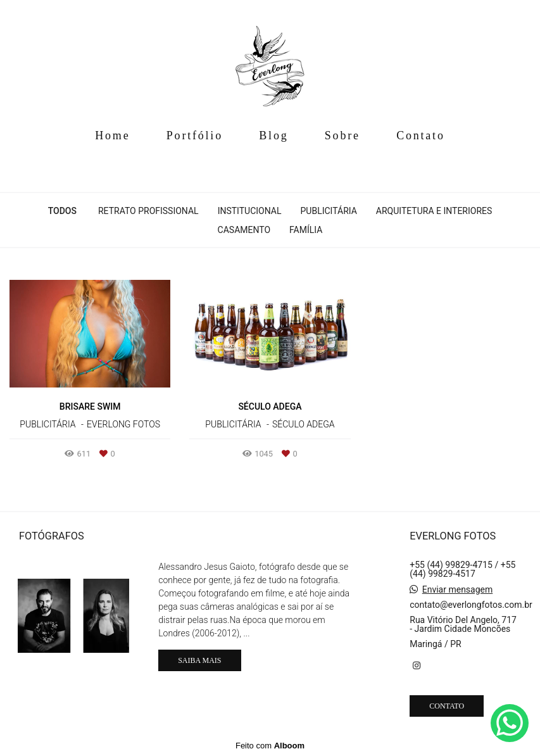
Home (112, 135)
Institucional (250, 211)
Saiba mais (199, 660)
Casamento (244, 230)
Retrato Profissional (148, 211)
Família (306, 230)
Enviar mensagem (458, 589)
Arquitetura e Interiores (434, 211)
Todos (62, 211)
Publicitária (329, 211)
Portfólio (195, 135)
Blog (273, 135)
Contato (421, 135)
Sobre (342, 135)
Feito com (270, 746)
